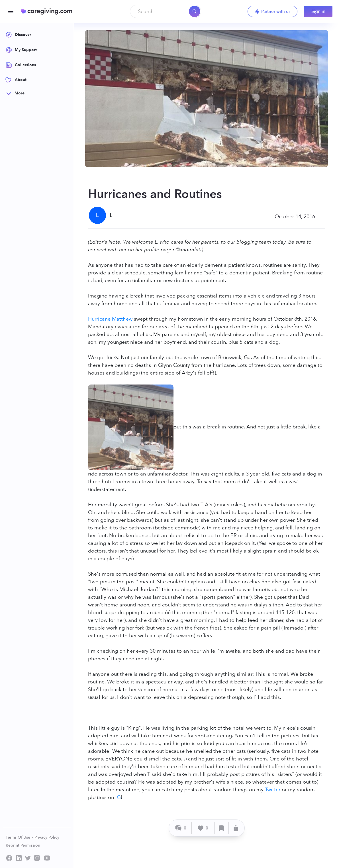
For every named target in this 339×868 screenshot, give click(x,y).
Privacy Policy (47, 837)
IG (118, 797)
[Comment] (181, 828)
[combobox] (166, 11)
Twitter (273, 790)
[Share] (236, 828)
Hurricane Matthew (110, 319)
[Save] (222, 828)
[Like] (203, 828)
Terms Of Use (20, 837)
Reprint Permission (23, 845)
